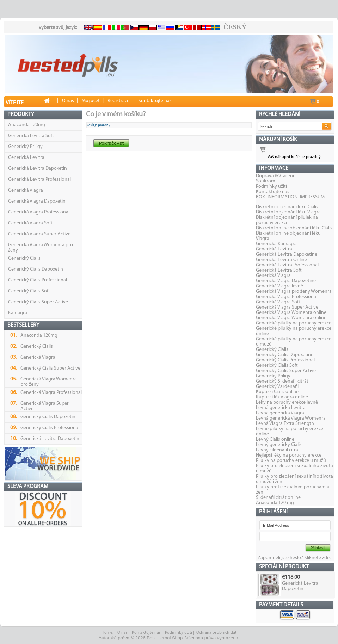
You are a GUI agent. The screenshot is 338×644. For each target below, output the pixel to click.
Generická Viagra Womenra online (291, 313)
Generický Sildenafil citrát (282, 381)
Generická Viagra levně (279, 286)
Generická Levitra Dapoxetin (38, 169)
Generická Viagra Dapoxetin (37, 201)
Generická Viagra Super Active (39, 234)
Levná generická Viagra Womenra (291, 418)
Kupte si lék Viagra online (282, 397)
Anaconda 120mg (27, 125)
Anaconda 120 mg (275, 503)
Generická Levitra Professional (39, 179)
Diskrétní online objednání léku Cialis (294, 228)
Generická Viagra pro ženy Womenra (294, 292)
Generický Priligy (25, 147)
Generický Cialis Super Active (38, 302)
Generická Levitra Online (281, 260)
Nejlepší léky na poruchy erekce (289, 455)
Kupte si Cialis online (277, 392)
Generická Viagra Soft (30, 223)
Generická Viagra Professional (39, 212)
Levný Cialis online (275, 439)
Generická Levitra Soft (31, 136)
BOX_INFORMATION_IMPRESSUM (290, 197)
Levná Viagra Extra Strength (285, 424)
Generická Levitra (26, 158)
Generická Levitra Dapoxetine (287, 255)
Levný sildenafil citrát (278, 450)
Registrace (118, 101)
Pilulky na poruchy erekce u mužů (291, 461)
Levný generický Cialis (279, 445)
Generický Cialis (24, 258)
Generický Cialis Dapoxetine (285, 355)
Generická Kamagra (276, 244)
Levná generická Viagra (280, 413)
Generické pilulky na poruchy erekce (294, 323)
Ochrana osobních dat (216, 633)
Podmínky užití (271, 187)
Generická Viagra (26, 190)
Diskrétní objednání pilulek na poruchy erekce (287, 220)
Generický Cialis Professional (38, 280)
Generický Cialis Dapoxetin (36, 269)
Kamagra (18, 313)
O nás (122, 633)
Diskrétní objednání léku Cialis (287, 207)
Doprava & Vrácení (275, 176)
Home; (107, 633)
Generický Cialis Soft (29, 291)
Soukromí (266, 181)
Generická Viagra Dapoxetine (286, 281)
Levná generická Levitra (281, 408)
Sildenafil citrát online (278, 498)
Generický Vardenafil (277, 387)
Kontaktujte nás (273, 192)
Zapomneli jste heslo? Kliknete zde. (294, 558)
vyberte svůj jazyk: (58, 28)
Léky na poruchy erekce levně (287, 402)
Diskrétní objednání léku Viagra (288, 212)
